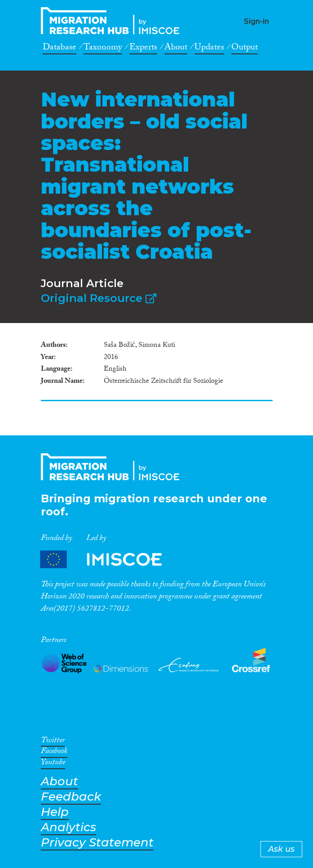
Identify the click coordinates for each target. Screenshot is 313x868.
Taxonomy (103, 49)
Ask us (281, 849)
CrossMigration (113, 21)
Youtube (53, 764)
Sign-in (256, 21)
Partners (109, 560)
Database (60, 49)
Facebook (54, 753)
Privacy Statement (97, 843)
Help (55, 812)
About (176, 49)
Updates (209, 49)
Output (245, 49)
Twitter (53, 742)
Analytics (68, 827)
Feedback (71, 797)
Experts (143, 49)
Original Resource (99, 298)
